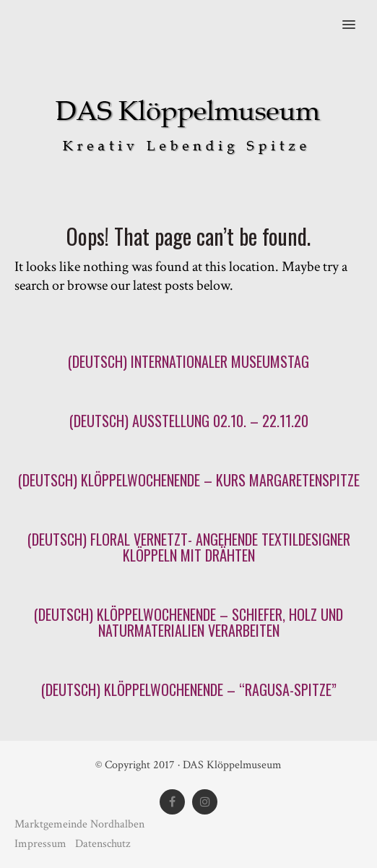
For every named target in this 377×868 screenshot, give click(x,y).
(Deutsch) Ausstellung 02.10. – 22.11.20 (189, 421)
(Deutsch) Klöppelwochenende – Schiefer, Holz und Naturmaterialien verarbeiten (188, 622)
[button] (357, 15)
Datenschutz (103, 844)
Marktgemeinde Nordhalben (79, 824)
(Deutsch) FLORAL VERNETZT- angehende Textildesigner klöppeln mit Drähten (189, 547)
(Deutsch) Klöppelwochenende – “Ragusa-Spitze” (189, 689)
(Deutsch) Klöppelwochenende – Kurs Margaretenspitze (189, 480)
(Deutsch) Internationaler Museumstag (188, 361)
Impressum (42, 844)
